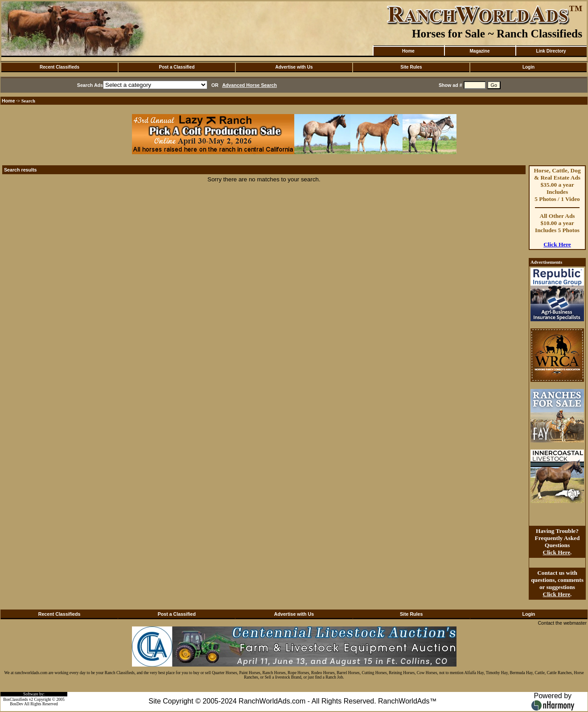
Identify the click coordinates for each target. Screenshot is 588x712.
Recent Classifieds (60, 67)
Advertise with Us (294, 67)
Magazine (479, 51)
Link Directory (551, 51)
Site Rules (411, 67)
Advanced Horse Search (249, 85)
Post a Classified (177, 67)
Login (528, 67)
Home (408, 51)
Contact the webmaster (562, 623)
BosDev (16, 704)
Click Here (557, 244)
